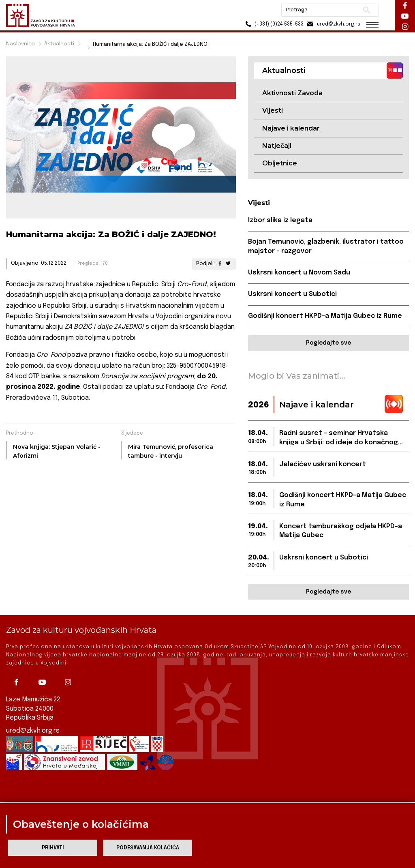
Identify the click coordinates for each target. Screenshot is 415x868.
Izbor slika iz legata (280, 220)
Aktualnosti (59, 44)
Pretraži (367, 10)
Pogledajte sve (328, 343)
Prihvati (53, 848)
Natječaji (277, 146)
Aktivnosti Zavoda (292, 93)
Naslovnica (20, 44)
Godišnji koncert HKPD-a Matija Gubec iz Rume (325, 316)
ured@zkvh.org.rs (33, 723)
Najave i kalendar (291, 128)
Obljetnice (280, 163)
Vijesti (273, 110)
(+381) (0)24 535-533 (273, 24)
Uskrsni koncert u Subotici (292, 294)
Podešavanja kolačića (148, 848)
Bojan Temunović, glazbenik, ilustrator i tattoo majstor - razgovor (326, 246)
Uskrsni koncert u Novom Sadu (299, 273)
